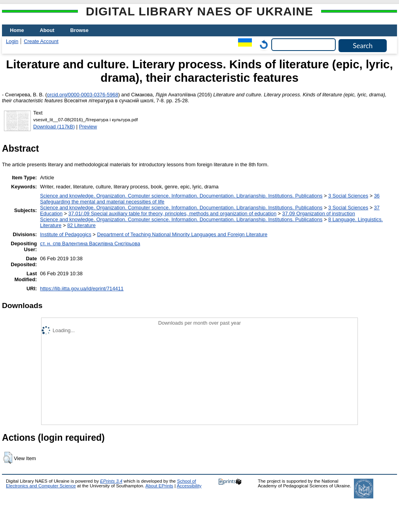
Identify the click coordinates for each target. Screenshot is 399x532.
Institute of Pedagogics (65, 234)
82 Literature (81, 225)
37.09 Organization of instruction (319, 213)
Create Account (41, 41)
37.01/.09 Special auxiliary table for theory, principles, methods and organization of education (172, 213)
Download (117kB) (54, 127)
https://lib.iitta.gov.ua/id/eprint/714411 (82, 289)
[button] (8, 458)
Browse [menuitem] (79, 30)
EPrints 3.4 (111, 481)
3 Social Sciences (348, 196)
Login (12, 41)
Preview (88, 127)
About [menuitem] (47, 30)
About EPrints (159, 486)
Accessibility (189, 486)
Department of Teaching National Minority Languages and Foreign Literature (182, 234)
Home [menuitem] (17, 30)
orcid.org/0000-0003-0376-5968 (83, 95)
